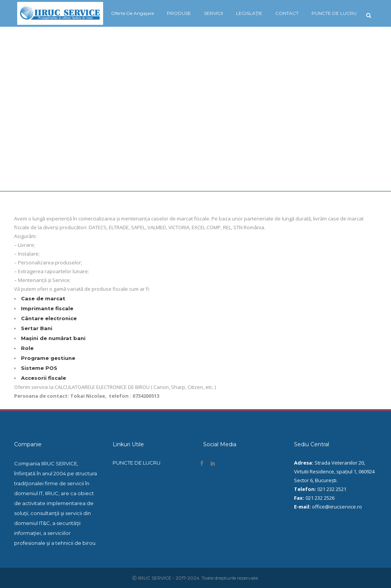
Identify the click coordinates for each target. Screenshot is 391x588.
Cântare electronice (49, 318)
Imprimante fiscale (47, 308)
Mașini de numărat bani (53, 338)
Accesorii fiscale (44, 378)
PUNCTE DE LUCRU (137, 463)
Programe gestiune (48, 358)
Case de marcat (43, 298)
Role (27, 348)
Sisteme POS (39, 368)
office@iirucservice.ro (337, 507)
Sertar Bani (37, 328)
